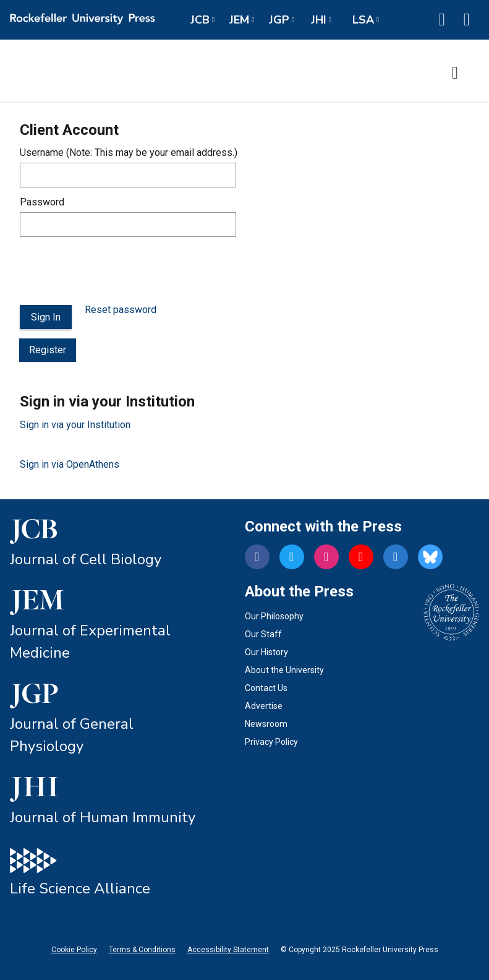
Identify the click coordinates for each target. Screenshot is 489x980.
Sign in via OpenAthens (70, 464)
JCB (200, 20)
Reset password (121, 310)
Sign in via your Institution (75, 425)
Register (48, 350)
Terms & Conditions (142, 950)
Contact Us (266, 688)
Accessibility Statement (228, 950)
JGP (279, 20)
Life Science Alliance (80, 888)
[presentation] (114, 271)
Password (42, 202)
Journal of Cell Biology (86, 559)
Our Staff (263, 634)
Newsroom (266, 724)
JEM (239, 20)
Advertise (264, 706)
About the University (284, 670)
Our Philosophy (274, 616)
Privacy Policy (271, 742)
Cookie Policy (74, 950)
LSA (363, 20)
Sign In (46, 317)
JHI (319, 20)
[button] (442, 20)
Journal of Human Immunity (103, 817)
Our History (266, 652)
